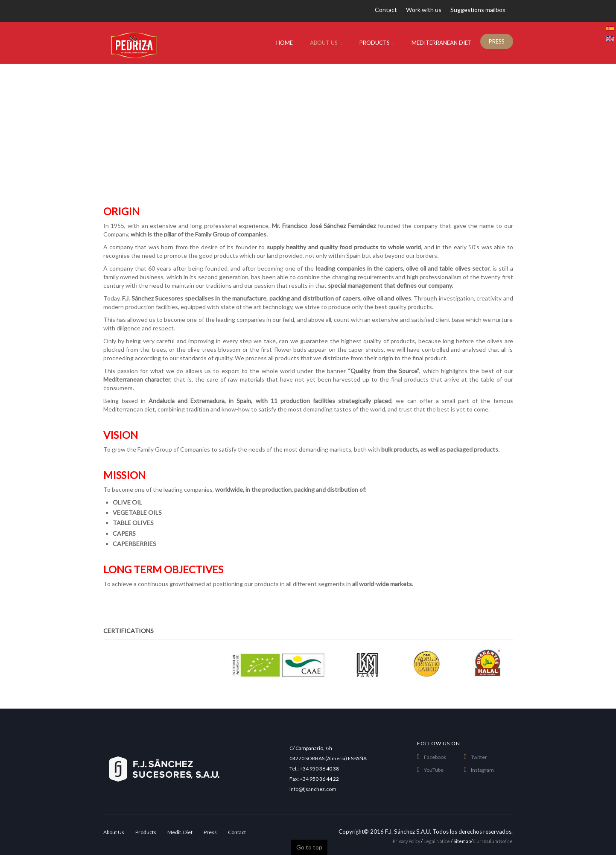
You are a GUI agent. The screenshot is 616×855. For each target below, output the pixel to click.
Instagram (482, 770)
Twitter (479, 757)
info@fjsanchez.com (313, 789)
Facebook (435, 757)
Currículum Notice (493, 841)
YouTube (434, 770)
